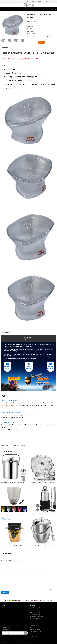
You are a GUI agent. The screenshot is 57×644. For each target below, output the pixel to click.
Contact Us (34, 1)
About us (3, 608)
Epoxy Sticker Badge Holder (35, 619)
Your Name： (3, 564)
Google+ (49, 1)
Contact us (4, 610)
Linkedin (51, 1)
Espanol (13, 601)
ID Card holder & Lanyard (35, 614)
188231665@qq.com (37, 633)
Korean (40, 601)
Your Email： (3, 570)
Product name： (4, 558)
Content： (3, 576)
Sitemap (3, 612)
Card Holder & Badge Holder (35, 608)
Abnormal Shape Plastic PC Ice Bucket (12, 447)
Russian (50, 601)
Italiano (23, 601)
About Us (29, 1)
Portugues (29, 601)
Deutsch (8, 601)
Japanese (35, 601)
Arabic (45, 601)
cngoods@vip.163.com (37, 631)
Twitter (46, 1)
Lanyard (31, 610)
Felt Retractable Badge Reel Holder (37, 616)
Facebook (44, 1)
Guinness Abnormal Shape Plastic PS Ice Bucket (15, 445)
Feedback (39, 1)
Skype (55, 1)
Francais (18, 601)
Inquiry (41, 42)
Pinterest (53, 1)
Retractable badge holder (35, 612)
